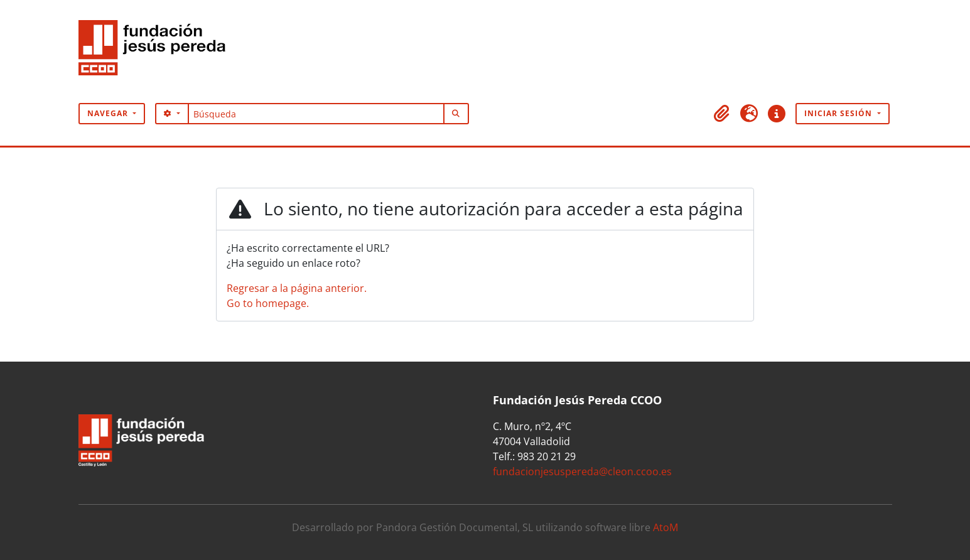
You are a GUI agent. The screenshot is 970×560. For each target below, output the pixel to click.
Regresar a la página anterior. (297, 288)
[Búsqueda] (316, 114)
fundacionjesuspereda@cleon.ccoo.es (582, 471)
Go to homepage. (268, 303)
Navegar (109, 113)
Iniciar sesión (839, 113)
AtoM (666, 527)
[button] (721, 114)
